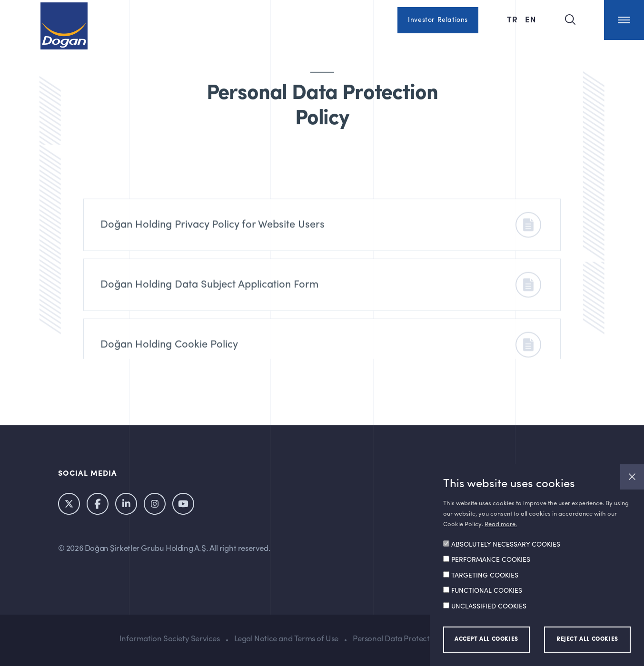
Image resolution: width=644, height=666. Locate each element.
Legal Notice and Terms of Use (286, 639)
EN (531, 19)
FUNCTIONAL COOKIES (487, 591)
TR (514, 19)
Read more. (501, 524)
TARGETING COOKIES (485, 576)
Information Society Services (170, 639)
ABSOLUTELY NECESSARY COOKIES (506, 545)
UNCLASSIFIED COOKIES (489, 607)
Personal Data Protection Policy (408, 639)
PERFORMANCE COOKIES (491, 560)
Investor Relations (438, 20)
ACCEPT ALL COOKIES (486, 639)
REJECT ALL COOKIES (587, 639)
